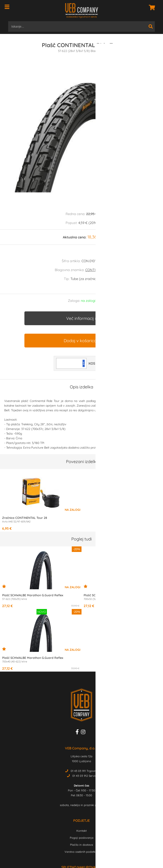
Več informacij (80, 318)
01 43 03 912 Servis (84, 776)
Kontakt (81, 831)
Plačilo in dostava (81, 845)
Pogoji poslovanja (82, 838)
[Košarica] (151, 7)
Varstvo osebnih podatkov (81, 852)
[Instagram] (84, 733)
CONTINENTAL (97, 270)
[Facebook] (78, 733)
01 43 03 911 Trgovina (84, 771)
